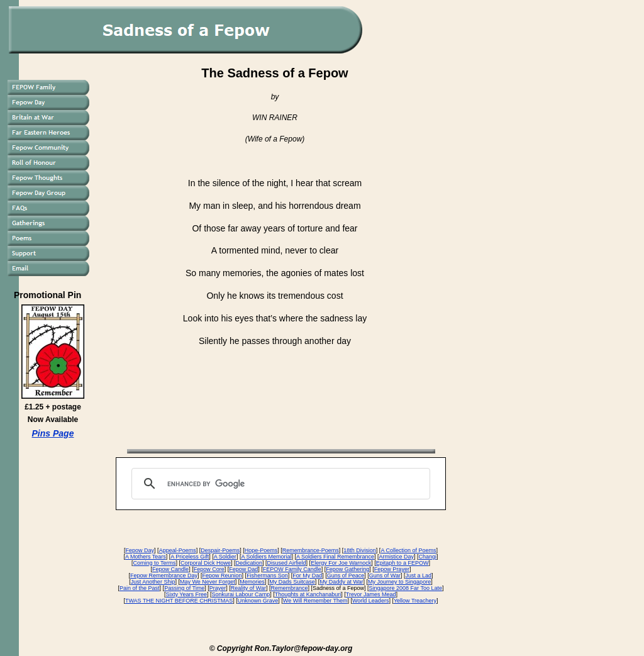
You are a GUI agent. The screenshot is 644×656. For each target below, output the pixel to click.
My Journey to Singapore (399, 582)
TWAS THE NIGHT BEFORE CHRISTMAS (179, 601)
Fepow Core (209, 569)
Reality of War (248, 588)
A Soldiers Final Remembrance (335, 557)
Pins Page (53, 433)
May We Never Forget (208, 582)
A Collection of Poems (408, 550)
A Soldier (225, 557)
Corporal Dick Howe (206, 563)
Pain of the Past (140, 588)
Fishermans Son (267, 575)
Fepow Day (140, 550)
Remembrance (289, 588)
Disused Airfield (287, 563)
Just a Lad (418, 575)
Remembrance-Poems (311, 550)
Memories (252, 582)
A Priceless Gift (190, 557)
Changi (428, 557)
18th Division (360, 550)
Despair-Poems (220, 550)
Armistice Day (397, 557)
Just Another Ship (153, 582)
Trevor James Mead (371, 594)
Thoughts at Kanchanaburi (308, 594)
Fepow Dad (243, 569)
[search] (279, 484)
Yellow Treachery (415, 601)
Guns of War (385, 575)
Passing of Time (184, 588)
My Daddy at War (341, 582)
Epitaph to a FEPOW (402, 563)
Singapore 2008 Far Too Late (406, 588)
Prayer (218, 588)
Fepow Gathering (347, 569)
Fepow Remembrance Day (164, 575)
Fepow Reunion (222, 575)
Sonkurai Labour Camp (241, 594)
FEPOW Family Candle (292, 569)
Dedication (249, 563)
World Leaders (370, 601)
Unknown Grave (258, 601)
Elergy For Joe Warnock (341, 563)
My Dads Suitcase (292, 582)
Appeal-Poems (178, 550)
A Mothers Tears (146, 557)
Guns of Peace (346, 575)
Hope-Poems (261, 550)
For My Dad (307, 575)
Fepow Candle (170, 569)
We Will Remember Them (315, 601)
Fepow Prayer (392, 569)
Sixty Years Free (187, 594)
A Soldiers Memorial (266, 557)
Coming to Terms (155, 563)
